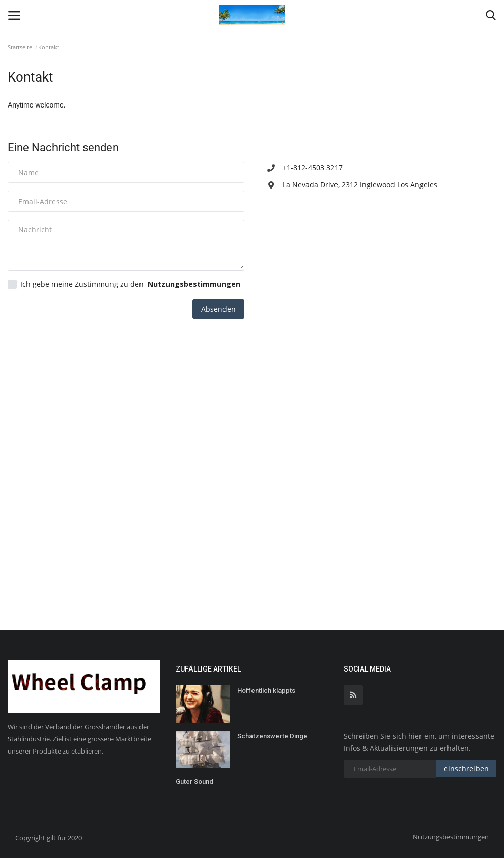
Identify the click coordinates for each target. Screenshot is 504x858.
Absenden (218, 309)
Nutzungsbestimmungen (451, 837)
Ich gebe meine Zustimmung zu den (124, 284)
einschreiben (466, 769)
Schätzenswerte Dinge (272, 736)
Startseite (20, 47)
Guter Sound (194, 781)
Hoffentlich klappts (266, 691)
